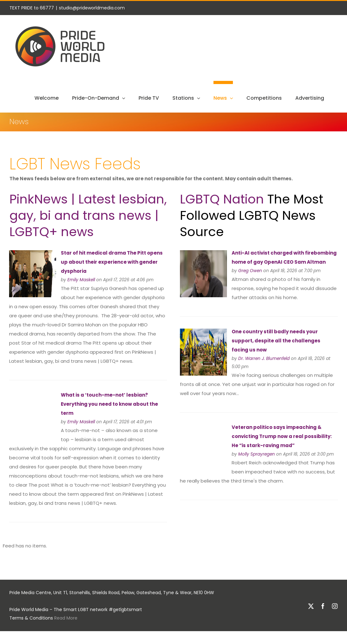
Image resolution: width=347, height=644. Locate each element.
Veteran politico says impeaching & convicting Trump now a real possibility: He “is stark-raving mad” (282, 436)
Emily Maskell (81, 280)
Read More (66, 618)
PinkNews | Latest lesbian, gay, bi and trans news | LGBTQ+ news (88, 215)
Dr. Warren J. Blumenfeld (264, 359)
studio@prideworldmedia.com (92, 8)
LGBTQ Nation (222, 199)
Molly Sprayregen (257, 454)
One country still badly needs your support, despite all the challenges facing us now (276, 341)
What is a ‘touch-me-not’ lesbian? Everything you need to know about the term (109, 404)
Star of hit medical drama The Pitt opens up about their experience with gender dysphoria (112, 262)
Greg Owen (250, 271)
